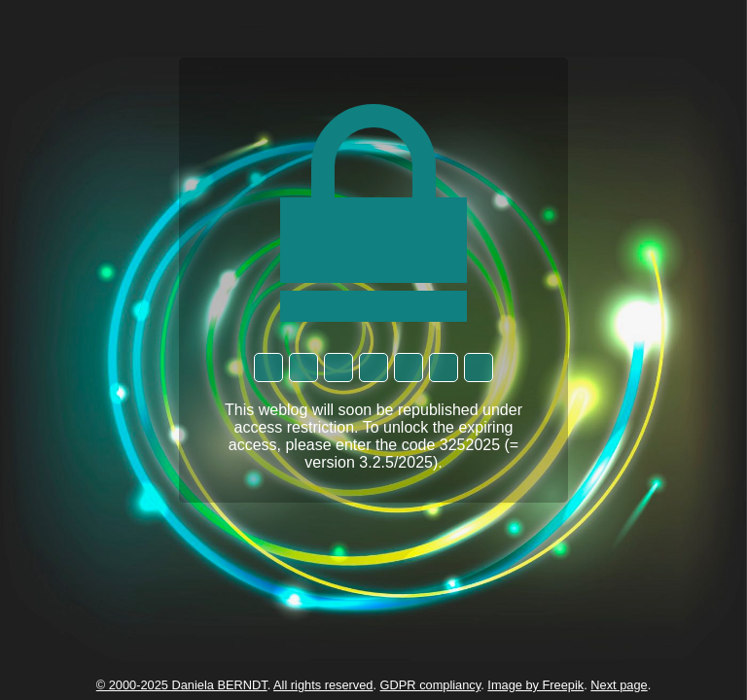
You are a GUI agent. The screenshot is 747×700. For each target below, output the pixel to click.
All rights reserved (323, 685)
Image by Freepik (535, 685)
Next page (619, 685)
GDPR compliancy (431, 685)
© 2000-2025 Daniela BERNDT (182, 685)
